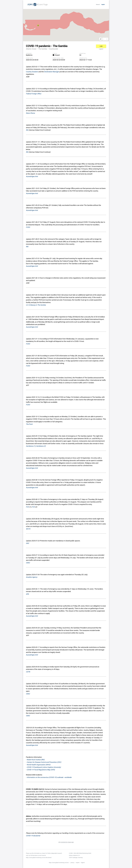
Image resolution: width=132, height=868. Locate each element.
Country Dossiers (32, 72)
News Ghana (30, 113)
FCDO (28, 227)
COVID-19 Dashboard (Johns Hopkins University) (44, 767)
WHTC (28, 529)
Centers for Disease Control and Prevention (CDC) (44, 762)
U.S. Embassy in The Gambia (36, 305)
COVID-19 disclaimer (33, 836)
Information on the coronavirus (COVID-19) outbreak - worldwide (49, 777)
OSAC (28, 563)
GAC (27, 543)
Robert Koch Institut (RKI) (36, 760)
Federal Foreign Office (34, 94)
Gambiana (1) (31, 446)
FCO (27, 507)
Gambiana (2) (41, 446)
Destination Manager (52, 72)
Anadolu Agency (32, 577)
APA (27, 594)
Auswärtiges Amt (32, 176)
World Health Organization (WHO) (39, 765)
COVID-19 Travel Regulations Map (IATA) (41, 770)
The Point (29, 424)
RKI (27, 130)
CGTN (28, 672)
